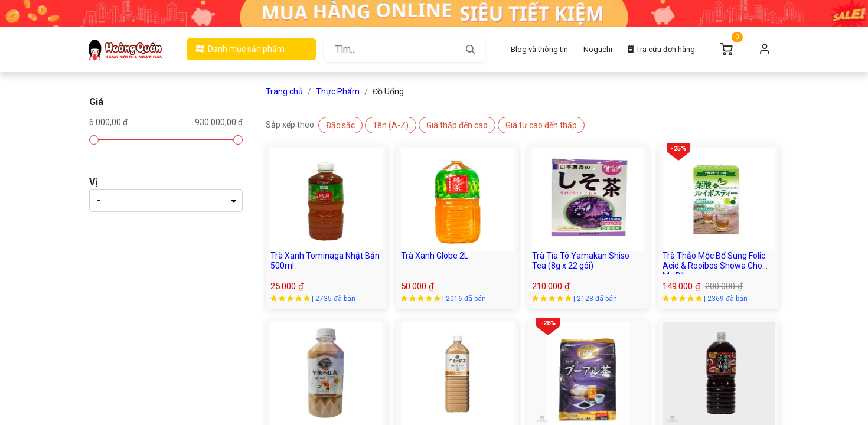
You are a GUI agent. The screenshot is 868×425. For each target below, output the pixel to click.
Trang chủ (284, 91)
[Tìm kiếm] (471, 50)
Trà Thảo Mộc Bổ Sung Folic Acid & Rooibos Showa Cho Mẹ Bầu (714, 266)
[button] (340, 125)
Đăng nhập (765, 50)
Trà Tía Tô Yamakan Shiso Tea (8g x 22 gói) (581, 261)
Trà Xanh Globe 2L (435, 256)
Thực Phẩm (338, 91)
